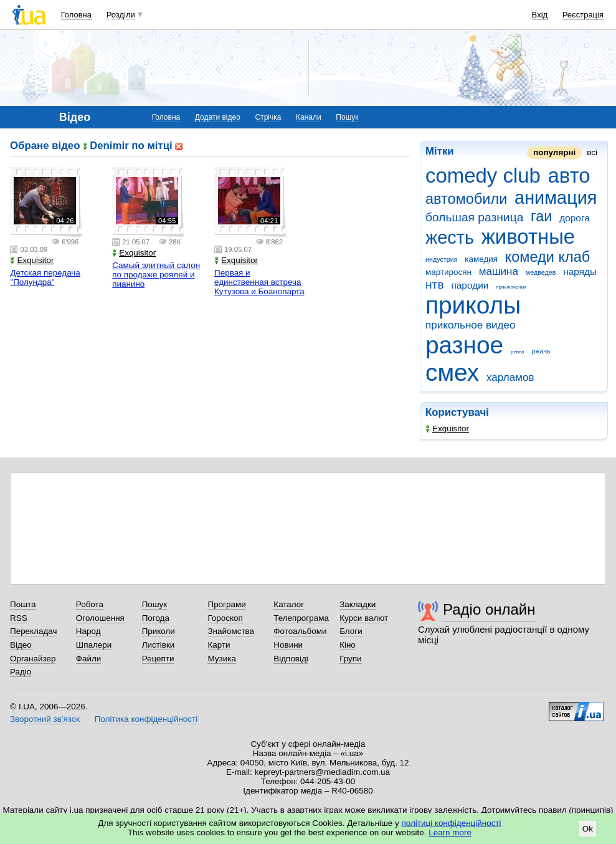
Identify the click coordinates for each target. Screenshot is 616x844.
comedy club (483, 175)
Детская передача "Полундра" (45, 277)
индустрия (442, 259)
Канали (309, 117)
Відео (21, 645)
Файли (89, 659)
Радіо (21, 672)
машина (499, 271)
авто (569, 175)
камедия (481, 259)
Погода (156, 618)
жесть (450, 237)
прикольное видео (471, 325)
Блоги (351, 631)
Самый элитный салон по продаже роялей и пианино (156, 275)
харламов (510, 377)
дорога (575, 218)
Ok (588, 829)
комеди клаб (548, 257)
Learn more (450, 832)
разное (464, 345)
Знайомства (231, 631)
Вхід (540, 15)
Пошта (23, 604)
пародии (470, 285)
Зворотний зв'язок (45, 719)
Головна (76, 15)
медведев (541, 272)
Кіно (348, 645)
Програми (226, 604)
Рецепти (158, 659)
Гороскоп (225, 618)
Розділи (121, 15)
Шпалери (94, 645)
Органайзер (33, 659)
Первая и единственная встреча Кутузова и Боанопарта (259, 282)
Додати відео (218, 117)
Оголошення (100, 618)
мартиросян (448, 272)
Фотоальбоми (300, 631)
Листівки (159, 645)
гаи (541, 216)
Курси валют (364, 618)
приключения (511, 287)
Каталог (289, 604)
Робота (90, 604)
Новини (288, 645)
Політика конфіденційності (146, 719)
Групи (350, 659)
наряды (580, 271)
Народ (88, 631)
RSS (19, 618)
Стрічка (268, 117)
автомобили (466, 199)
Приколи (159, 631)
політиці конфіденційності (452, 823)
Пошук (347, 117)
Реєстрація (583, 15)
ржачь (541, 351)
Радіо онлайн (489, 609)
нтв (435, 285)
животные (528, 237)
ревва (518, 352)
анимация (556, 198)
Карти (219, 645)
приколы (473, 305)
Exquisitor (447, 429)
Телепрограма (301, 618)
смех (452, 372)
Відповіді (291, 659)
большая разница (474, 217)
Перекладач (33, 631)
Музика (221, 659)
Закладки (358, 604)
